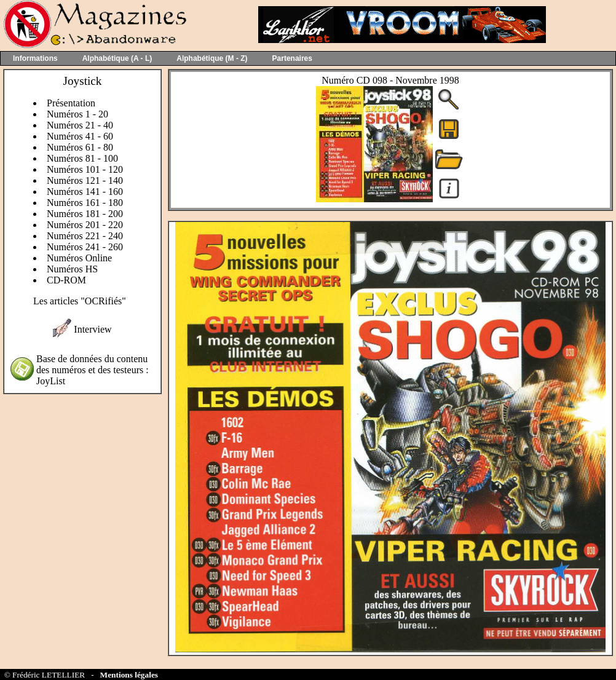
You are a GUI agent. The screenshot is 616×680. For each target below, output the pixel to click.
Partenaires (292, 58)
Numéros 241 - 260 (85, 247)
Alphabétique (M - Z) (212, 58)
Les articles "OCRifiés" (80, 301)
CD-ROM (66, 280)
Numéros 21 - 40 (80, 125)
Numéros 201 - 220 (85, 225)
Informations (35, 58)
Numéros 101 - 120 (85, 169)
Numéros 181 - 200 (85, 214)
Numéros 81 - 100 (82, 158)
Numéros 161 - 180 (85, 203)
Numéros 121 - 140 (85, 180)
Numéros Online (79, 258)
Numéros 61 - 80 (80, 147)
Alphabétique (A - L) (117, 58)
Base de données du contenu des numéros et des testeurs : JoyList (93, 370)
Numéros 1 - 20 (77, 114)
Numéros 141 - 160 (85, 192)
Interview (93, 329)
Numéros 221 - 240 (85, 236)
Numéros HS (72, 269)
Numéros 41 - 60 (80, 136)
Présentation (71, 103)
